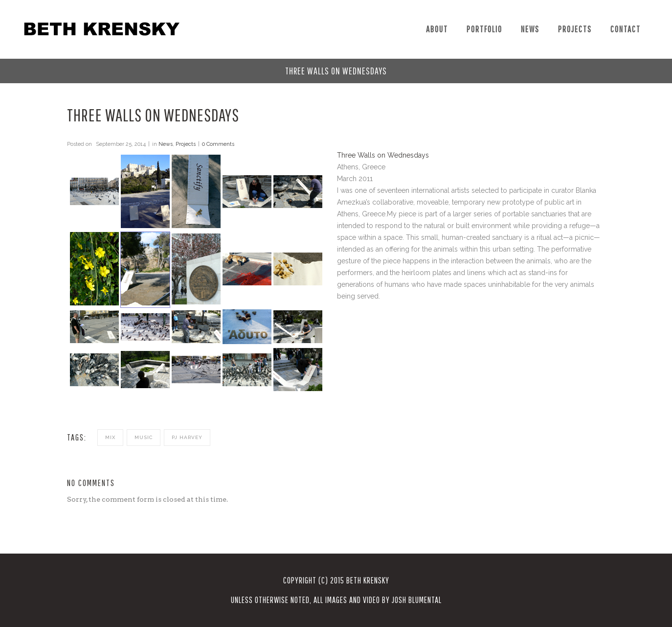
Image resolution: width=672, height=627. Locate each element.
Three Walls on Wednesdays (383, 155)
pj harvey (187, 437)
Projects (186, 144)
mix (110, 437)
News (166, 144)
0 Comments (218, 144)
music (144, 437)
